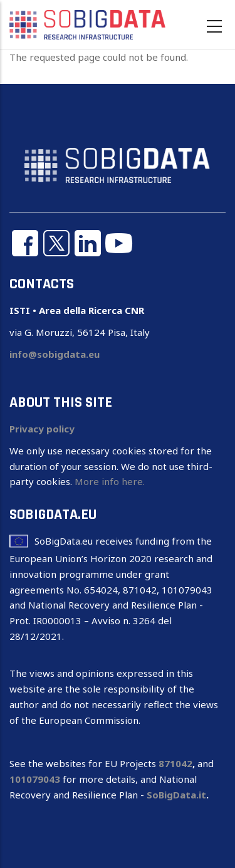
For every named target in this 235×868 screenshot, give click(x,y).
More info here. (110, 481)
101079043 (35, 779)
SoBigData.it (176, 795)
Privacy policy (42, 429)
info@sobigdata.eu (55, 354)
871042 (175, 763)
